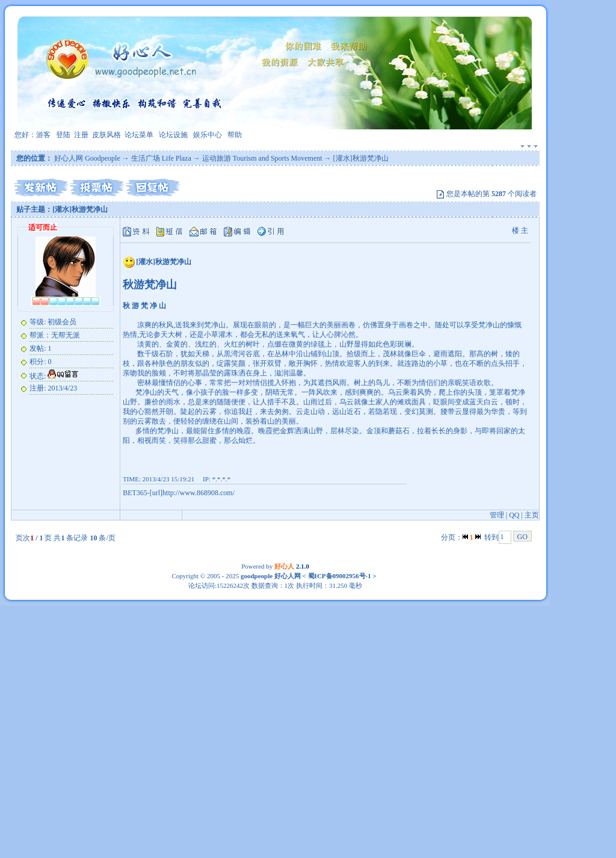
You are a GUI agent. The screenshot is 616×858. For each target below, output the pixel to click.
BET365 (135, 493)
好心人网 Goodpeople (87, 158)
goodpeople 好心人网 (271, 576)
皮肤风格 (106, 135)
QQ (514, 515)
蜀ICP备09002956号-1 (339, 576)
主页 (532, 515)
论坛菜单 (139, 135)
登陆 (63, 135)
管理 (497, 515)
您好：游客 (32, 135)
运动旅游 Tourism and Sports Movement (262, 158)
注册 (81, 135)
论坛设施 (173, 135)
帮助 (235, 135)
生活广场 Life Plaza (161, 158)
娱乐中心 (208, 135)
